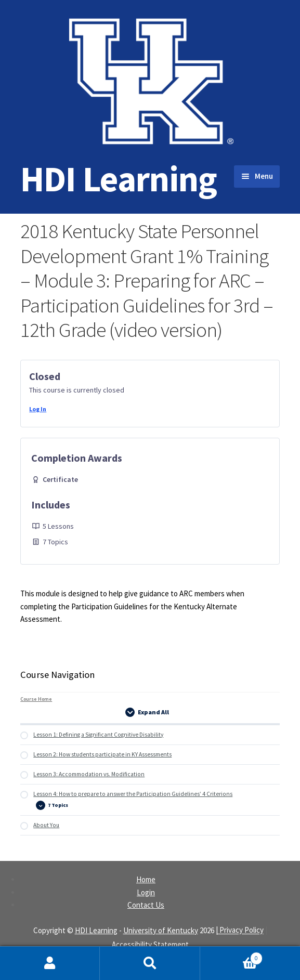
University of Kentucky (161, 930)
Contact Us (146, 905)
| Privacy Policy (240, 930)
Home (146, 879)
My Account (50, 963)
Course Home (36, 699)
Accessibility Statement (150, 944)
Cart (232, 956)
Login (146, 892)
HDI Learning (119, 179)
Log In (38, 409)
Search (150, 963)
